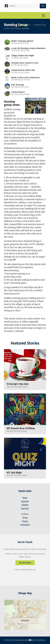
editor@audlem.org (28, 570)
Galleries (25, 501)
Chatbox (25, 505)
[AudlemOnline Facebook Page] (6, 6)
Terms (25, 518)
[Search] (23, 6)
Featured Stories (25, 343)
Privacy (25, 521)
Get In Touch (25, 563)
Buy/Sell (25, 508)
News (28, 25)
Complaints (25, 525)
